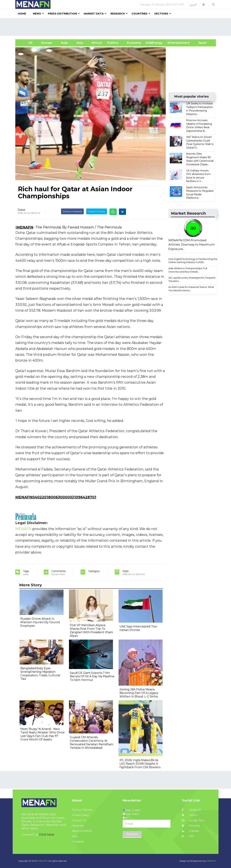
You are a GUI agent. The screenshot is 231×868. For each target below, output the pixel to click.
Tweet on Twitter (97, 211)
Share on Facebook (72, 211)
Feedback (78, 842)
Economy (134, 43)
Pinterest (191, 826)
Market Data (94, 14)
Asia (80, 43)
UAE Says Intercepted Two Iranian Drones (138, 628)
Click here (47, 834)
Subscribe (132, 834)
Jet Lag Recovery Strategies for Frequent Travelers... (192, 279)
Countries (140, 14)
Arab (64, 43)
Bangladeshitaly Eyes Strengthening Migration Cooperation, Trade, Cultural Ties (40, 674)
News (37, 14)
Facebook (191, 810)
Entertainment (173, 43)
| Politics (112, 43)
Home (22, 14)
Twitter (190, 815)
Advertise (78, 826)
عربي (193, 4)
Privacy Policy (80, 815)
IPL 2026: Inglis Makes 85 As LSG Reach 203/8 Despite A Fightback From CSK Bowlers (140, 764)
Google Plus (193, 820)
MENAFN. (43, 861)
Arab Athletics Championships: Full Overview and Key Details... (188, 270)
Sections (161, 14)
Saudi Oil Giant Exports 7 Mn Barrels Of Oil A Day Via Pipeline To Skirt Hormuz (92, 676)
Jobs (75, 836)
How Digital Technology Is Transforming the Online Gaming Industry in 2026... (193, 261)
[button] (204, 4)
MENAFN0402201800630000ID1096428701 (56, 497)
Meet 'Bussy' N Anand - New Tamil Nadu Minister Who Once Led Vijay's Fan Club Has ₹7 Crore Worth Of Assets (42, 734)
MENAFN (25, 227)
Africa (96, 43)
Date (21, 210)
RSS (188, 836)
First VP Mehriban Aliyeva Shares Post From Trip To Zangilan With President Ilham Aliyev (91, 630)
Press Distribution (62, 14)
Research (118, 14)
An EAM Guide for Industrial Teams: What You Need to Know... (191, 289)
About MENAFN (82, 831)
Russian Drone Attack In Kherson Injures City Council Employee (40, 622)
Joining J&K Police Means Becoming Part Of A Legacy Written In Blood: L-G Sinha (139, 693)
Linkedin (191, 831)
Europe (47, 43)
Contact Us (79, 820)
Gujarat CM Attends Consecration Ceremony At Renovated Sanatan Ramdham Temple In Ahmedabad (92, 743)
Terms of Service (82, 810)
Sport (200, 43)
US (26, 43)
